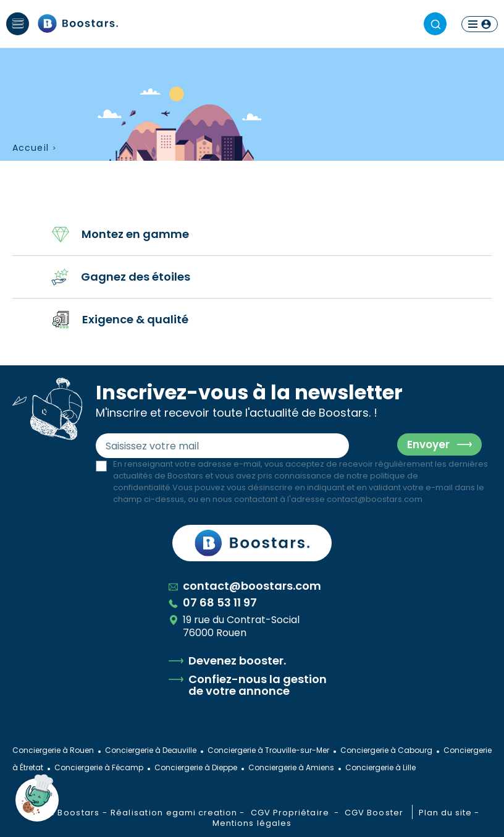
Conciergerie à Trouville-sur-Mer (268, 750)
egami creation (202, 813)
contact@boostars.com (375, 499)
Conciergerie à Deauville (151, 750)
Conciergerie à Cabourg (386, 750)
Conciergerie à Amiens (291, 767)
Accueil (31, 148)
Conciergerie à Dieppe (196, 767)
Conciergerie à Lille (380, 767)
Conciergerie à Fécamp (99, 767)
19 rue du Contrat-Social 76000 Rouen (234, 626)
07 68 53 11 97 (213, 602)
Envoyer (428, 444)
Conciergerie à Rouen (53, 750)
